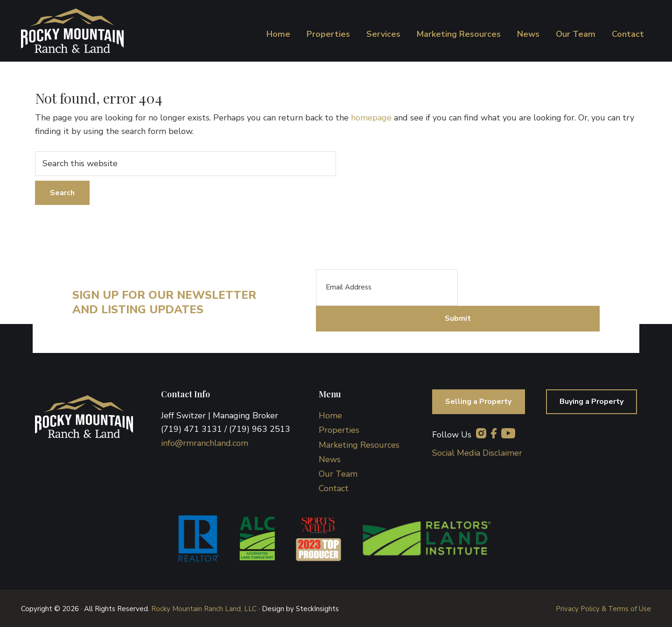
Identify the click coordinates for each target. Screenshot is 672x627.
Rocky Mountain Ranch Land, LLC (204, 608)
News (330, 458)
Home (330, 414)
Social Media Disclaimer (477, 451)
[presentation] (529, 288)
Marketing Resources (359, 444)
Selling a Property (480, 401)
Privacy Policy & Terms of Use (603, 608)
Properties (339, 429)
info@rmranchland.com (205, 442)
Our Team (338, 472)
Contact (334, 487)
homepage (371, 118)
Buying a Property (590, 401)
